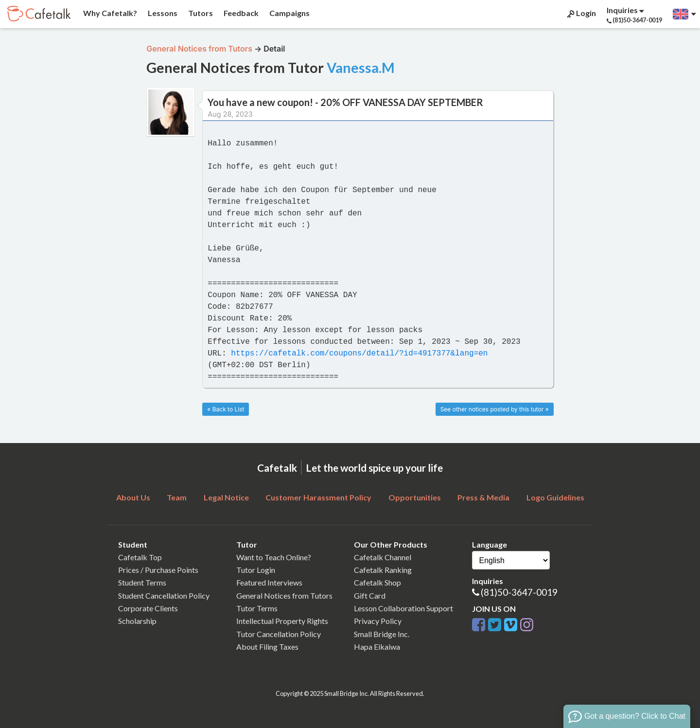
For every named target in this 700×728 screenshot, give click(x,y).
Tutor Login (256, 570)
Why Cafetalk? (109, 13)
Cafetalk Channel (383, 557)
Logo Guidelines (555, 497)
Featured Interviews (269, 582)
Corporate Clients (148, 608)
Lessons (162, 13)
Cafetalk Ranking (383, 570)
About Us (133, 497)
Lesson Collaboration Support (403, 608)
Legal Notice (226, 497)
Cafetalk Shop (377, 582)
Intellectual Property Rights (282, 621)
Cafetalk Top (140, 557)
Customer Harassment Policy (318, 497)
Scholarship (137, 621)
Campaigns (289, 13)
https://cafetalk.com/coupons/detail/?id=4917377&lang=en (359, 354)
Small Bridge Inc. (382, 634)
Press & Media (483, 497)
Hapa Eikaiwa (377, 647)
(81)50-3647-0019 (519, 592)
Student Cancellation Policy (164, 595)
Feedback (240, 13)
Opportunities (415, 497)
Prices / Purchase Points (158, 570)
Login (581, 13)
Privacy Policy (378, 621)
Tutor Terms (257, 608)
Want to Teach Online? (274, 557)
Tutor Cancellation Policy (279, 634)
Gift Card (370, 595)
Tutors (200, 13)
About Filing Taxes (267, 647)
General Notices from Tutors (284, 595)
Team (177, 497)
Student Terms (142, 582)
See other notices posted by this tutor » (495, 409)
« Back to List (226, 409)
